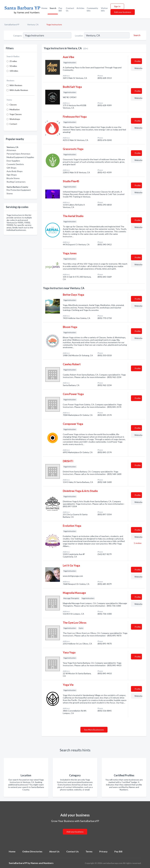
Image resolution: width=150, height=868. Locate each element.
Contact (13, 124)
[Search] (137, 35)
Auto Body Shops (15, 171)
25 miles (13, 61)
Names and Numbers (42, 863)
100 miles (14, 71)
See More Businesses (94, 730)
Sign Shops (12, 175)
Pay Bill (60, 9)
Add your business (123, 12)
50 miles (13, 66)
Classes (13, 105)
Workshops (15, 119)
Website (138, 68)
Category (18, 36)
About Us (54, 851)
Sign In (117, 6)
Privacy (103, 851)
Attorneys (11, 150)
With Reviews (16, 85)
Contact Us (70, 9)
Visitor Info (104, 9)
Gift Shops (11, 168)
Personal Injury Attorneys (18, 154)
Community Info (92, 9)
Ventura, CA (33, 24)
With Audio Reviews (19, 90)
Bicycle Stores (13, 178)
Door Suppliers (13, 161)
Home (44, 8)
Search (53, 8)
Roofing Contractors (16, 182)
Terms (89, 851)
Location (79, 36)
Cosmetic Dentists (15, 164)
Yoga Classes (16, 114)
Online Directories (32, 851)
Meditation (15, 109)
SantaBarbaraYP (12, 24)
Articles (80, 8)
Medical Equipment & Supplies (20, 157)
